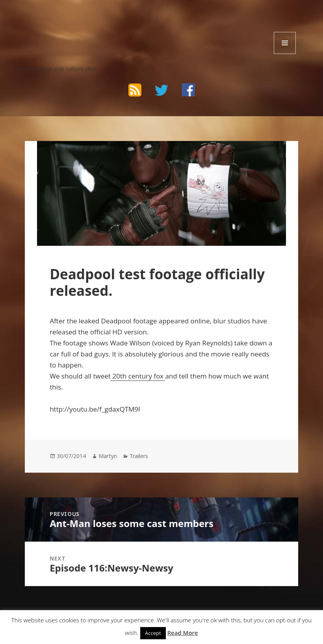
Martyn (108, 456)
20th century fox (138, 376)
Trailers (139, 456)
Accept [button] (153, 633)
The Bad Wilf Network (79, 23)
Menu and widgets (285, 54)
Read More (182, 633)
